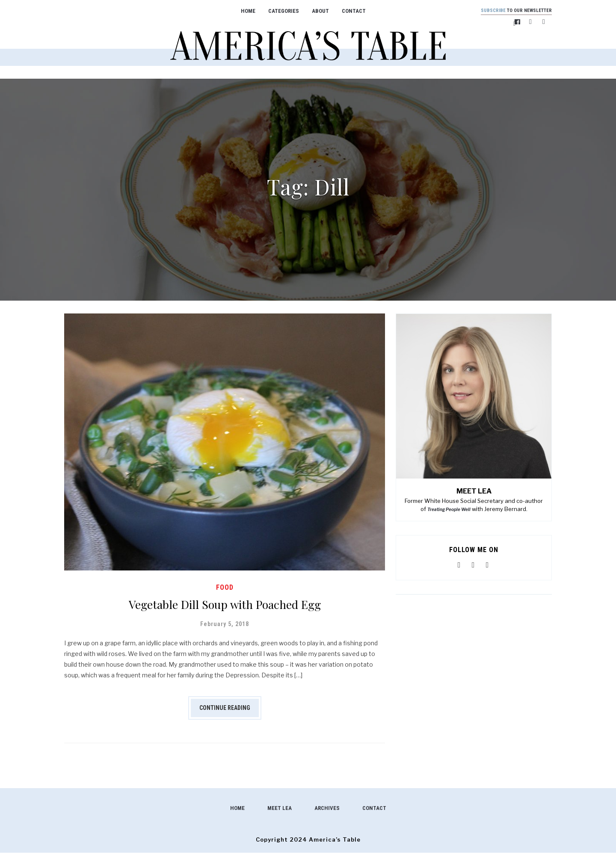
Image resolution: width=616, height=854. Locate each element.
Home (243, 11)
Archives (327, 809)
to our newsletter (511, 11)
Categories (278, 11)
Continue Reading (225, 709)
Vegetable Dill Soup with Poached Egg (225, 604)
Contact (348, 11)
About (315, 11)
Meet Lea (280, 809)
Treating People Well (449, 511)
